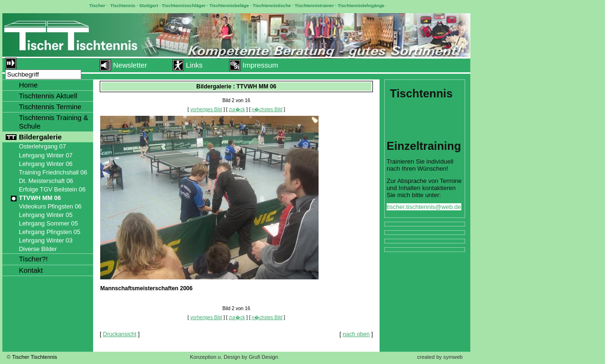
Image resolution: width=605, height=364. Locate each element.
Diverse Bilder (38, 249)
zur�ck (237, 109)
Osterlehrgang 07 (43, 146)
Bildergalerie (40, 137)
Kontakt (31, 270)
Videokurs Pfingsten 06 (50, 206)
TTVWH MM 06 (40, 198)
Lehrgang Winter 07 (46, 155)
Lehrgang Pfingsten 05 (50, 232)
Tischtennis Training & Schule (54, 122)
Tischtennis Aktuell (48, 96)
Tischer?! (33, 259)
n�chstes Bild (267, 109)
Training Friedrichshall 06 (53, 172)
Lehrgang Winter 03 (46, 240)
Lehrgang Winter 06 (46, 164)
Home (28, 85)
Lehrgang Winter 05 (46, 215)
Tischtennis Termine (50, 107)
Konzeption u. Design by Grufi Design (234, 357)
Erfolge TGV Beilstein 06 (52, 189)
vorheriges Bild (206, 109)
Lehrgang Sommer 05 (48, 223)
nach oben (356, 334)
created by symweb (440, 357)
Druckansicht (120, 334)
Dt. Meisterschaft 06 (46, 181)
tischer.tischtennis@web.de (424, 207)
